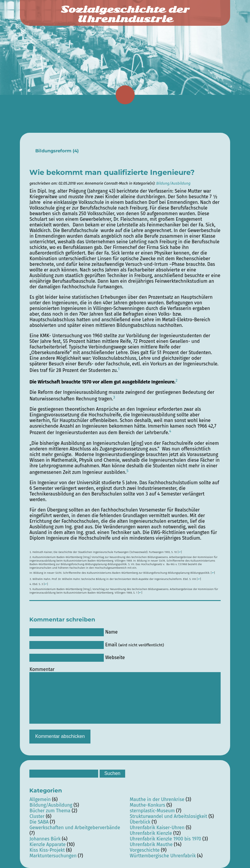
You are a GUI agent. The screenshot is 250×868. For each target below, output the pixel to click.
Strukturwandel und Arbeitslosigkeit (168, 816)
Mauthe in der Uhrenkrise (157, 799)
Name (112, 632)
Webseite (115, 657)
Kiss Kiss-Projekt (47, 850)
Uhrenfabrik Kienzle (151, 833)
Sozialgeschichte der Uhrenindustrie (125, 14)
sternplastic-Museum (152, 811)
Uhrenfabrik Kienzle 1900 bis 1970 (165, 839)
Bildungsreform (53, 151)
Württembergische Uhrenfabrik (163, 856)
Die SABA (39, 822)
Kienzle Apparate (47, 844)
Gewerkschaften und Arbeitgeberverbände (75, 828)
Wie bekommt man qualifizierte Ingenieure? (112, 172)
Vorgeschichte (145, 850)
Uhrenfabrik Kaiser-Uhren (157, 828)
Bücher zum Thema (50, 811)
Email (135, 645)
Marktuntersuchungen (53, 856)
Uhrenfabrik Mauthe (151, 844)
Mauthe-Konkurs (147, 805)
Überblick (140, 822)
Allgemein (40, 799)
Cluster (37, 816)
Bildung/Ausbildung (173, 183)
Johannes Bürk (45, 839)
